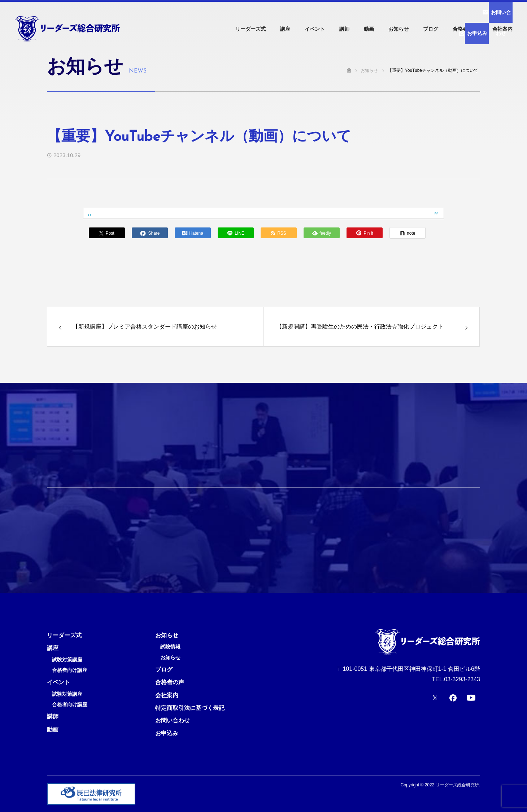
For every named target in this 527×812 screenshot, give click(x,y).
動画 (369, 29)
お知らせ (398, 29)
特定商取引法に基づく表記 (190, 708)
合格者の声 (465, 29)
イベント (315, 29)
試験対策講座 (67, 660)
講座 (285, 29)
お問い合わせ (173, 720)
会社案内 (502, 29)
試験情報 (170, 647)
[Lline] (236, 233)
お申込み (167, 733)
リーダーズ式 (251, 29)
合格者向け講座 (70, 670)
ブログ (431, 29)
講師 (344, 29)
